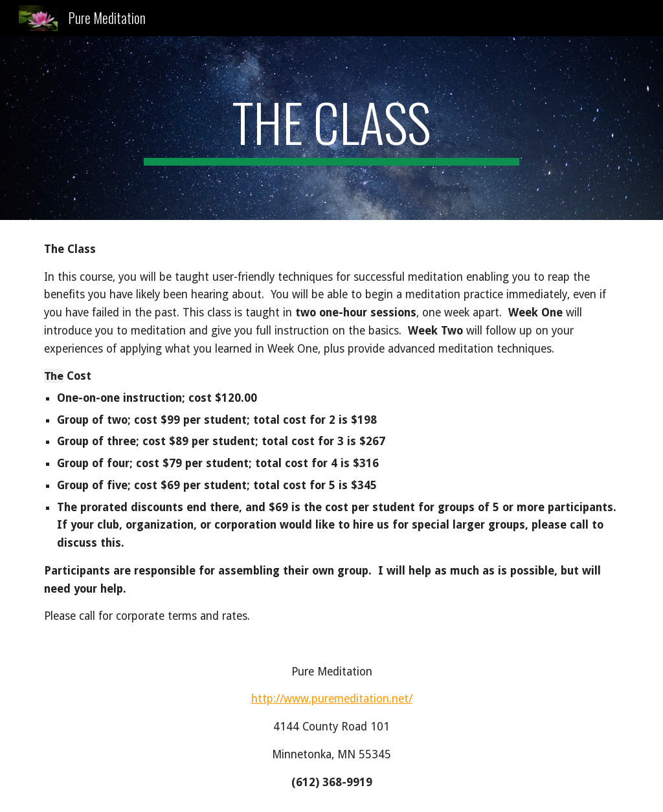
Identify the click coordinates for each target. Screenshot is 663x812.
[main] (331, 128)
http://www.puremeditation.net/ (332, 699)
